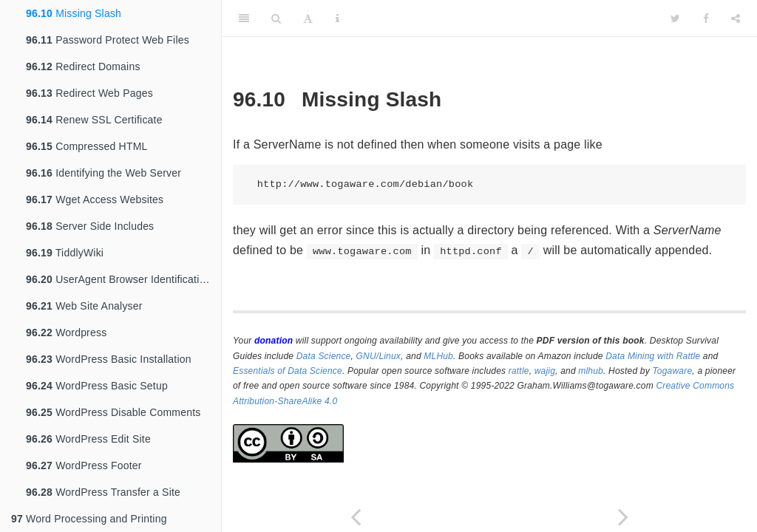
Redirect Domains (83, 66)
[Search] (276, 18)
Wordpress (66, 332)
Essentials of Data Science (288, 371)
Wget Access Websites (95, 199)
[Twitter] (675, 18)
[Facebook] (706, 18)
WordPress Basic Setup (97, 386)
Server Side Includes (90, 226)
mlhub (591, 371)
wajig (545, 371)
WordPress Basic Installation (109, 359)
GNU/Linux (379, 356)
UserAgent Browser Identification (118, 279)
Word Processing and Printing (89, 519)
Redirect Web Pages (89, 93)
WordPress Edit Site (88, 439)
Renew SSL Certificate (94, 120)
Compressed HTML (87, 146)
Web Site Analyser (84, 306)
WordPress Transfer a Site (103, 492)
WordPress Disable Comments (113, 412)
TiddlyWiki (65, 253)
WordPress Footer (84, 465)
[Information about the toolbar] (337, 18)
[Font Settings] (308, 18)
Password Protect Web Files (108, 40)
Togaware (672, 371)
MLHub (438, 356)
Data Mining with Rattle (653, 356)
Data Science (324, 356)
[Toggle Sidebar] (244, 18)
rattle (519, 371)
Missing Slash (74, 13)
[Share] (736, 18)
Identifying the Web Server (103, 173)
